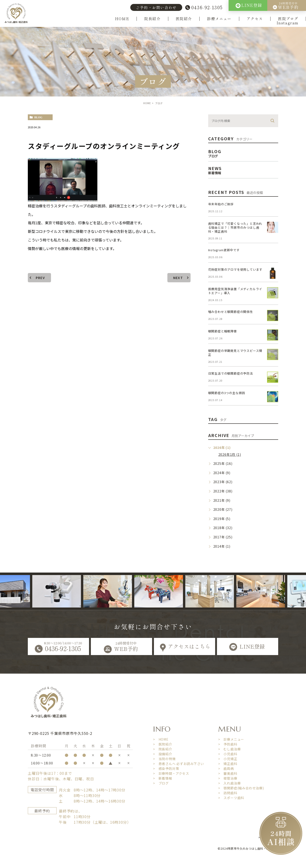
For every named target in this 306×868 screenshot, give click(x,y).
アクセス (255, 19)
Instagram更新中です (224, 250)
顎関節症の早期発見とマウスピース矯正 (235, 353)
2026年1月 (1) (230, 454)
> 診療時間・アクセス (171, 773)
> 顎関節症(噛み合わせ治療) (241, 788)
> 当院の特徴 (164, 759)
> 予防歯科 (228, 744)
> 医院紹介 (163, 744)
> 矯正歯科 (228, 764)
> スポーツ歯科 (231, 798)
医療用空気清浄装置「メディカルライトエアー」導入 (235, 291)
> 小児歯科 (228, 754)
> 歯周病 (226, 768)
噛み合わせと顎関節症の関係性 (231, 312)
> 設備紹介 (163, 754)
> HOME (161, 739)
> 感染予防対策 (166, 768)
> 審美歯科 (228, 773)
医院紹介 (184, 19)
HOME (122, 19)
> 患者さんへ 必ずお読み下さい (178, 764)
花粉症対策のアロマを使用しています (235, 269)
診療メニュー (219, 19)
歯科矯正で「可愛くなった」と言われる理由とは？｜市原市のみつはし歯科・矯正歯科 (235, 227)
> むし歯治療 (229, 749)
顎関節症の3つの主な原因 (227, 393)
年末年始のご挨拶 (221, 204)
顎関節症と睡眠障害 (223, 331)
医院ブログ (288, 19)
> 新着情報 (163, 778)
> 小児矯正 (228, 759)
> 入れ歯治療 (229, 783)
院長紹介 (152, 19)
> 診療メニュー (231, 739)
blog (38, 117)
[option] (67, 591)
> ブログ (161, 783)
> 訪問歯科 (228, 793)
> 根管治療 (228, 778)
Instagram (288, 23)
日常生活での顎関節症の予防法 (231, 373)
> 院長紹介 (163, 749)
